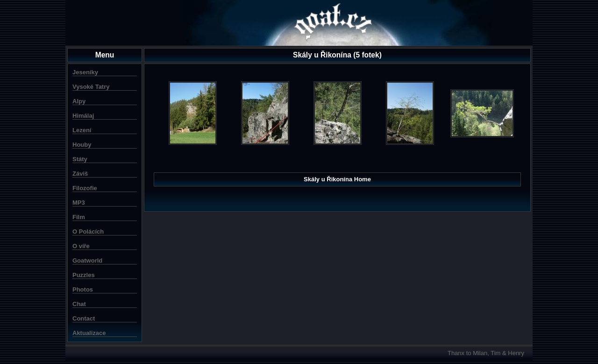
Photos (83, 289)
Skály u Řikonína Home (337, 179)
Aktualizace (89, 333)
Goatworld (87, 261)
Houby (82, 145)
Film (79, 217)
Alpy (79, 101)
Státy (80, 159)
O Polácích (88, 232)
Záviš (80, 174)
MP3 (79, 203)
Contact (84, 318)
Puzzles (84, 275)
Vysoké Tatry (91, 87)
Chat (79, 304)
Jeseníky (85, 72)
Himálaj (83, 116)
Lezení (82, 130)
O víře (81, 246)
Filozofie (85, 188)
